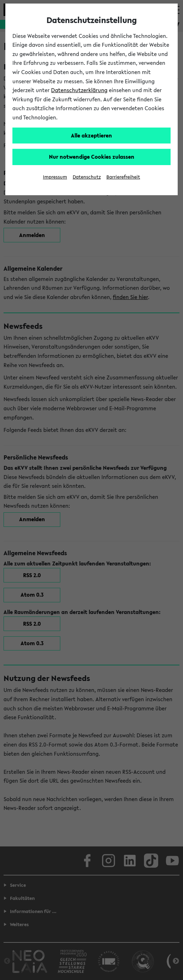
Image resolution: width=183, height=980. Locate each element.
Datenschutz (87, 177)
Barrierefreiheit (123, 177)
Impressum (55, 177)
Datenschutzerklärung (79, 90)
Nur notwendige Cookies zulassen (92, 157)
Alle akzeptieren (91, 135)
